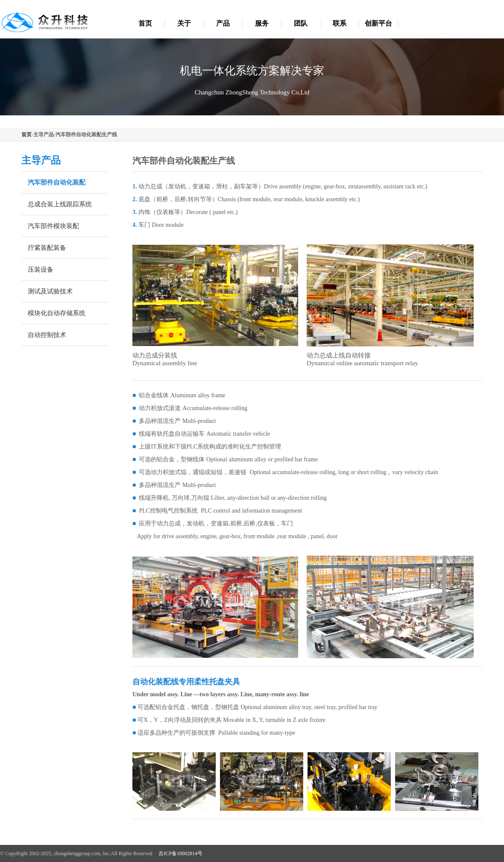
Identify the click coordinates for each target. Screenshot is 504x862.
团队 (301, 23)
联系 (340, 23)
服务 (262, 23)
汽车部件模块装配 (53, 226)
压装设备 (41, 270)
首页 (145, 23)
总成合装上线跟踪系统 (60, 204)
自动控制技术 (47, 335)
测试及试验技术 (50, 291)
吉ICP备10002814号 (180, 853)
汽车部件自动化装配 (57, 182)
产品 (223, 23)
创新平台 (378, 23)
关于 (184, 23)
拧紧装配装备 (47, 248)
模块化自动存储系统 (57, 313)
